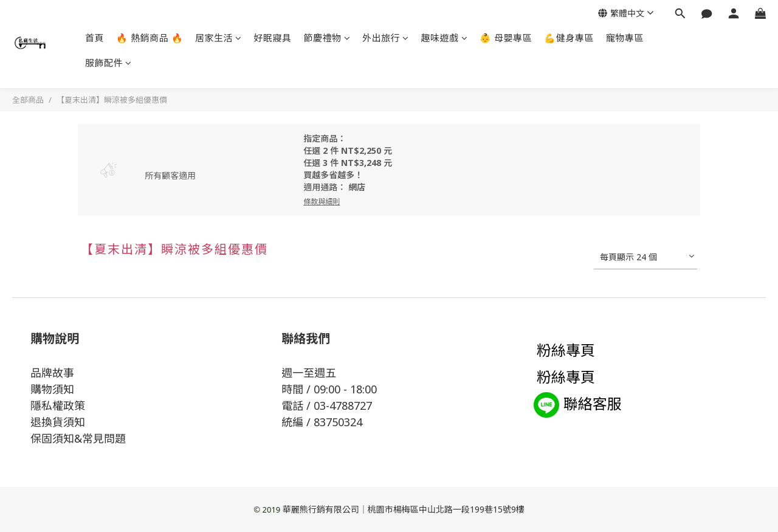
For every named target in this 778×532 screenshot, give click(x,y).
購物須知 (52, 389)
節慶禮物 (327, 38)
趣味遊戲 (445, 38)
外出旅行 (386, 38)
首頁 (95, 38)
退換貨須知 (58, 422)
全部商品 (28, 100)
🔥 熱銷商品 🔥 (150, 38)
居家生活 (219, 38)
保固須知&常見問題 (78, 438)
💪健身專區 (569, 38)
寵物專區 (625, 38)
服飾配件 (108, 63)
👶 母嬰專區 (506, 38)
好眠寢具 (273, 38)
